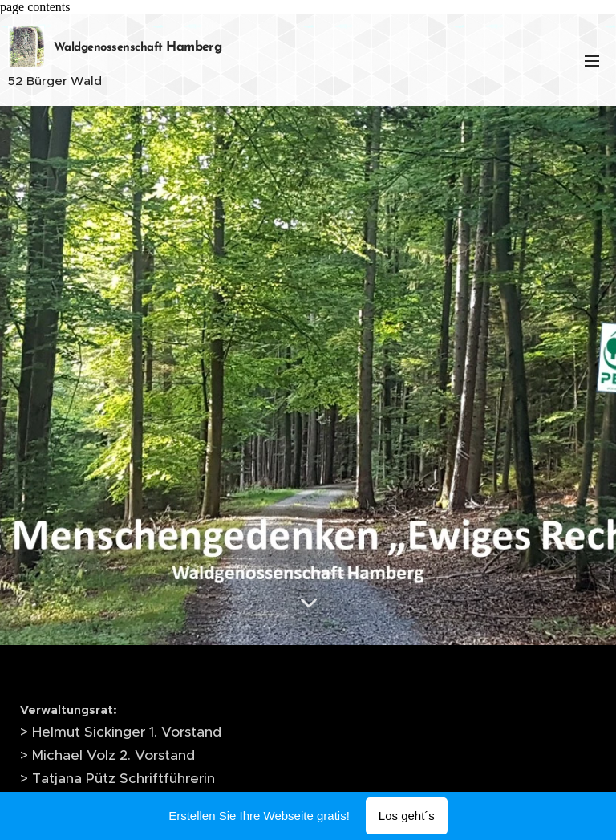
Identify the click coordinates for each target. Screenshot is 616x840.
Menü (592, 61)
